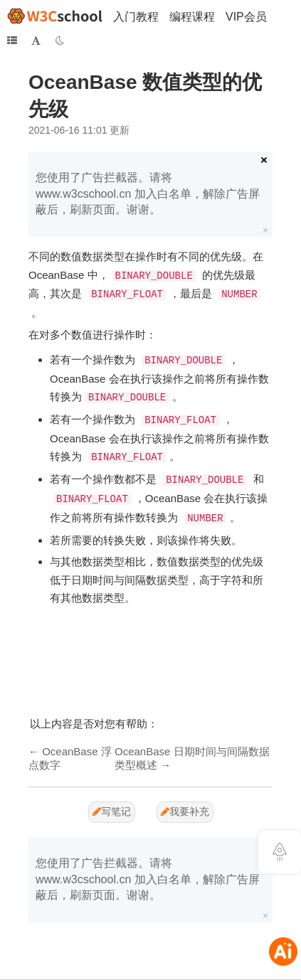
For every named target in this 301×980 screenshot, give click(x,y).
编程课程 (192, 17)
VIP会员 (246, 17)
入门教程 (136, 17)
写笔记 (112, 811)
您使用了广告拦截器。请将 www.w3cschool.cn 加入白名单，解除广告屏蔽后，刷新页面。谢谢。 (148, 193)
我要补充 (185, 811)
